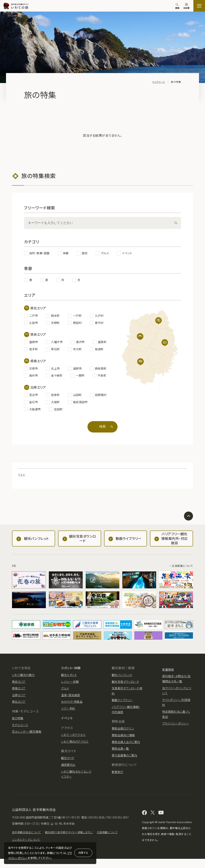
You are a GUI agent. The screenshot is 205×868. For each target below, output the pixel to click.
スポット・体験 (71, 671)
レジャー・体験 (70, 685)
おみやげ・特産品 (72, 705)
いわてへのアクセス (73, 738)
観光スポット (69, 678)
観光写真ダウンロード (126, 685)
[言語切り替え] (186, 6)
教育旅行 (118, 775)
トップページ (158, 82)
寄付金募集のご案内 (124, 758)
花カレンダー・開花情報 (27, 735)
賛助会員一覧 (120, 752)
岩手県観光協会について (28, 841)
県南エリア (19, 691)
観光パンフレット (122, 678)
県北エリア (19, 705)
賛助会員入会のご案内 (126, 745)
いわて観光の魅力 (23, 678)
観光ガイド (68, 761)
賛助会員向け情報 (123, 738)
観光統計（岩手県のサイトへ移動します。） (73, 841)
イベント (67, 721)
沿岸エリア (19, 698)
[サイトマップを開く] (199, 6)
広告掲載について (182, 569)
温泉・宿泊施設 (70, 698)
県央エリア (19, 685)
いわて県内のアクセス (75, 745)
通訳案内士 (68, 768)
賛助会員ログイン (123, 731)
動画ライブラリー (122, 703)
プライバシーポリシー (175, 726)
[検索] (177, 6)
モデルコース (20, 728)
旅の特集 (18, 721)
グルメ (65, 691)
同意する (83, 853)
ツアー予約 (68, 712)
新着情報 (168, 673)
